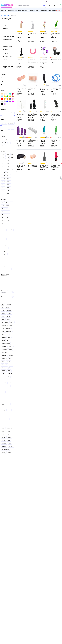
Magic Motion (5, 389)
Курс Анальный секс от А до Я (8, 67)
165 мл (3, 179)
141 (30, 178)
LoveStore (10, 383)
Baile (3, 319)
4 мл (12, 154)
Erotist (9, 337)
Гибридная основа (5, 212)
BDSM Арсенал (5, 322)
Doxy (3, 334)
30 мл (3, 167)
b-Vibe (3, 316)
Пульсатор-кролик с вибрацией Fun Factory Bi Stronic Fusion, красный (56, 166)
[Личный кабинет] (49, 6)
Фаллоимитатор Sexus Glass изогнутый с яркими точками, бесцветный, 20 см (44, 35)
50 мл (8, 167)
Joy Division (4, 368)
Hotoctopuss (4, 359)
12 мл (12, 158)
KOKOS (9, 371)
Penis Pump (9, 395)
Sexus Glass (4, 422)
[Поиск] (44, 6)
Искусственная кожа (6, 215)
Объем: (3, 151)
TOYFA (8, 434)
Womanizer (4, 443)
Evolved (9, 341)
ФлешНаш (9, 452)
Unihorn (3, 437)
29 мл (8, 164)
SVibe (9, 431)
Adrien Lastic (9, 304)
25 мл (3, 164)
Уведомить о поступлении (19, 41)
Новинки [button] (27, 10)
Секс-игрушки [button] (4, 10)
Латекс (3, 224)
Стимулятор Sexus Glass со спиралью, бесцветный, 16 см (33, 35)
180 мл (9, 179)
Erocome (4, 337)
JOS (7, 365)
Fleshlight (4, 347)
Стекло (10, 266)
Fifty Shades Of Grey (6, 344)
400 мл (9, 191)
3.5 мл (8, 154)
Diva (3, 331)
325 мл (3, 191)
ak (3, 307)
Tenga (3, 434)
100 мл (3, 173)
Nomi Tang (9, 392)
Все (3, 304)
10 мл (7, 158)
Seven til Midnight (5, 419)
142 (34, 178)
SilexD (3, 428)
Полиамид (4, 245)
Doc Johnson (9, 331)
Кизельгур (10, 221)
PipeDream (9, 398)
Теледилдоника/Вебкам (9, 53)
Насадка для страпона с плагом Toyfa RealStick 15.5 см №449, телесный (21, 35)
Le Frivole (4, 374)
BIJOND (12, 322)
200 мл (3, 182)
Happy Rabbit (5, 353)
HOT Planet (4, 356)
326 (55, 178)
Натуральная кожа (6, 233)
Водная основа (5, 209)
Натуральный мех (5, 236)
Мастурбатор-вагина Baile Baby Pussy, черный (56, 61)
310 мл (9, 188)
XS (6, 140)
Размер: (3, 136)
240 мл (3, 188)
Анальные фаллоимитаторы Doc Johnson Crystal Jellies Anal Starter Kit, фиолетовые (21, 140)
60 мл (3, 170)
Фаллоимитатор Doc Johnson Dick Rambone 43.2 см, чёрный (44, 88)
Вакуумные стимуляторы (6, 32)
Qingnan (4, 404)
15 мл (3, 161)
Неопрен (9, 239)
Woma (9, 440)
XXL (3, 146)
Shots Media (4, 425)
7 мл (3, 158)
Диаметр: (3, 109)
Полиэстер (11, 254)
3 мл (3, 154)
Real (9, 404)
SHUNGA (11, 425)
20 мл (8, 161)
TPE (12, 203)
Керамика (4, 221)
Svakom (4, 431)
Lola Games (9, 380)
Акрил (7, 206)
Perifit (3, 398)
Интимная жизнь (5, 449)
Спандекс (4, 266)
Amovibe (7, 307)
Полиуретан (4, 254)
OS (3, 140)
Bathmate (8, 319)
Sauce (9, 410)
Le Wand (10, 374)
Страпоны (5, 50)
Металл (3, 230)
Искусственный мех (6, 218)
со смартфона (5, 285)
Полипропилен (5, 251)
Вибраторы (6, 28)
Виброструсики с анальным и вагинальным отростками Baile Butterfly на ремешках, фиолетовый (44, 61)
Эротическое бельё (8, 71)
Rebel (3, 407)
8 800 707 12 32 (58, 1)
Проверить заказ (49, 1)
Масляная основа (5, 227)
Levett (3, 380)
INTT (10, 359)
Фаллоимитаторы (7, 40)
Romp (8, 407)
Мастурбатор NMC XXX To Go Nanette (32, 166)
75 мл (8, 170)
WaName (9, 437)
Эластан (9, 269)
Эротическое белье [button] (35, 10)
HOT (10, 353)
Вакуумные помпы (7, 56)
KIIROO (3, 371)
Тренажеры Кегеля (7, 46)
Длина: (3, 120)
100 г (8, 173)
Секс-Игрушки (6, 15)
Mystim (11, 389)
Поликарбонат (5, 248)
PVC (7, 203)
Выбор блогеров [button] (44, 10)
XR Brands (4, 446)
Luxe (9, 386)
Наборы (5, 63)
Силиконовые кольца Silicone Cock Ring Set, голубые (56, 88)
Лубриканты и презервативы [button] (14, 10)
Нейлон (3, 239)
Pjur (3, 401)
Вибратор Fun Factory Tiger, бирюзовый (43, 140)
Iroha (3, 362)
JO (3, 365)
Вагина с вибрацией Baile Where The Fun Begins (21, 88)
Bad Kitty (9, 316)
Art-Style (10, 313)
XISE (10, 443)
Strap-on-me (9, 428)
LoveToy (4, 386)
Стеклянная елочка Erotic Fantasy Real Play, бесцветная (44, 114)
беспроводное (5, 279)
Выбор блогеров (8, 85)
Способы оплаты (41, 1)
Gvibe (10, 350)
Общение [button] (50, 10)
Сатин (8, 257)
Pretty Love (8, 401)
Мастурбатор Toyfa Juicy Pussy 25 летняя (32, 88)
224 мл (3, 185)
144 (41, 178)
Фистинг (5, 60)
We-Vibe (4, 440)
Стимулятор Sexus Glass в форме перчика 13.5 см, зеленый (56, 35)
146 (49, 178)
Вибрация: (4, 131)
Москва (3, 452)
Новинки (8, 81)
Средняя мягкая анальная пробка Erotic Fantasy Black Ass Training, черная (56, 114)
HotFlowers (11, 356)
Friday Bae (11, 347)
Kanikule (11, 368)
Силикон (4, 260)
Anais (3, 310)
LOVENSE (4, 383)
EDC (8, 334)
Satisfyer (4, 410)
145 (45, 178)
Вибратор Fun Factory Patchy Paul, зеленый (56, 140)
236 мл (9, 185)
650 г (8, 194)
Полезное (8, 74)
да (9, 131)
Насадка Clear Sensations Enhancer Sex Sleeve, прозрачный (33, 140)
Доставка (34, 1)
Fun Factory (4, 350)
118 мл (3, 176)
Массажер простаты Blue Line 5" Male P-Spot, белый (21, 114)
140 (26, 178)
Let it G (8, 377)
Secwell (3, 413)
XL (9, 143)
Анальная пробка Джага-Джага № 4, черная (21, 61)
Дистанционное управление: (5, 275)
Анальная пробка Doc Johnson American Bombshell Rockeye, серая (44, 166)
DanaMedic (8, 328)
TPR (3, 206)
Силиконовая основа (6, 263)
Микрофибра (10, 230)
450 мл (3, 194)
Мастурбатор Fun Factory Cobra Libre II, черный (21, 166)
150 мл (9, 176)
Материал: (4, 199)
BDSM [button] (23, 10)
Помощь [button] (54, 10)
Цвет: (2, 91)
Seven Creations (5, 416)
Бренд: (3, 301)
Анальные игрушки (7, 43)
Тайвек (3, 269)
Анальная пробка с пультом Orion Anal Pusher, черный (33, 114)
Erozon (3, 341)
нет (13, 131)
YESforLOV (11, 446)
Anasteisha (9, 310)
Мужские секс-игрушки (8, 36)
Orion (3, 395)
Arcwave (4, 313)
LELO (3, 377)
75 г (12, 170)
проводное (4, 282)
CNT (3, 328)
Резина (3, 257)
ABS (3, 203)
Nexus (3, 392)
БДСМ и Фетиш (8, 78)
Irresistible (9, 362)
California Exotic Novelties (7, 325)
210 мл (9, 182)
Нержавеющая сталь (6, 242)
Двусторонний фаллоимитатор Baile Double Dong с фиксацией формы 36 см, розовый (33, 61)
